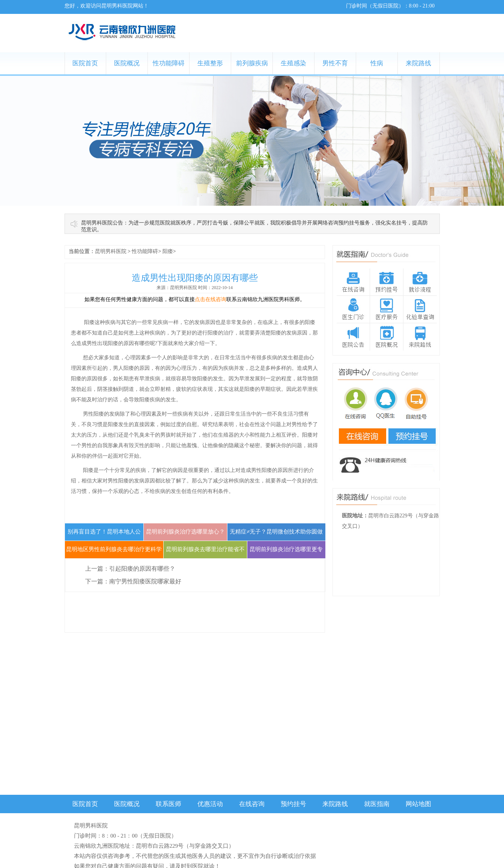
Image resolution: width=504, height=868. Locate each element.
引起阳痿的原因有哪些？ (142, 569)
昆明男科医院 (111, 251)
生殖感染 (293, 63)
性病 (377, 63)
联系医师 (169, 804)
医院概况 (127, 63)
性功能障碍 (169, 63)
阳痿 (168, 251)
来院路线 (418, 63)
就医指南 (377, 804)
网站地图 (418, 804)
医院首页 (85, 63)
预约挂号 (293, 804)
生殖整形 (210, 63)
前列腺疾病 (252, 63)
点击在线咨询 (211, 299)
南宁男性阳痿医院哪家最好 (145, 581)
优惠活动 (210, 804)
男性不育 (335, 63)
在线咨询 (252, 804)
